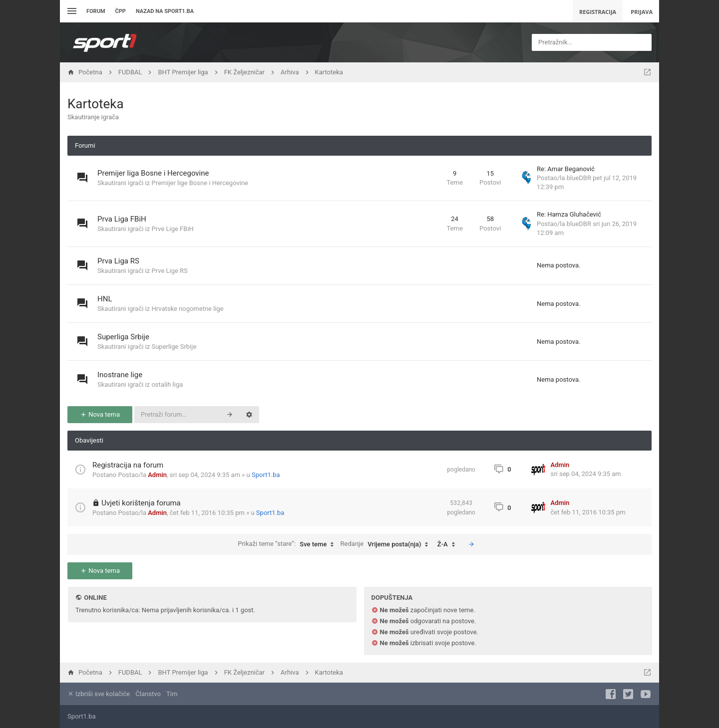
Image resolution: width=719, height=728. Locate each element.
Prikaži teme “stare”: (288, 544)
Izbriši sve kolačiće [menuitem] (99, 694)
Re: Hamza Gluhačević (569, 214)
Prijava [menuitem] (642, 12)
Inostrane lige (120, 375)
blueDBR (579, 178)
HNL (105, 299)
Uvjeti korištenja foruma (141, 503)
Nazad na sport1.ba (165, 11)
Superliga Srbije (123, 337)
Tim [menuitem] (172, 694)
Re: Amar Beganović (566, 169)
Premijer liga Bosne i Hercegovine (153, 173)
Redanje (387, 544)
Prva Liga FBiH (122, 219)
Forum (96, 11)
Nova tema (100, 414)
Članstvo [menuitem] (148, 694)
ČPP (121, 11)
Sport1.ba (266, 475)
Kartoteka (96, 104)
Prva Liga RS (118, 261)
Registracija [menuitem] (598, 12)
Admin (157, 475)
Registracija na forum (128, 465)
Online (95, 598)
